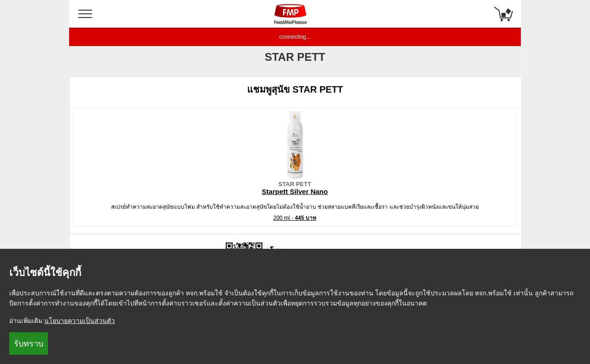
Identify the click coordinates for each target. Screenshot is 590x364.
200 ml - (295, 218)
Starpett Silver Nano (295, 191)
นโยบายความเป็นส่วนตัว (80, 321)
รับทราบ (29, 344)
